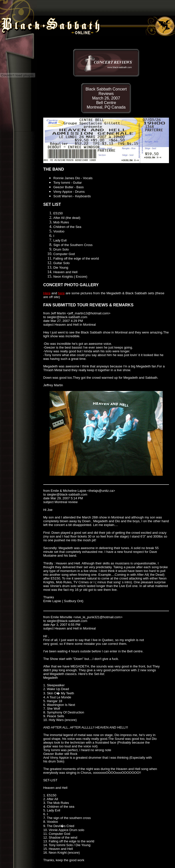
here (61, 293)
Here (47, 293)
